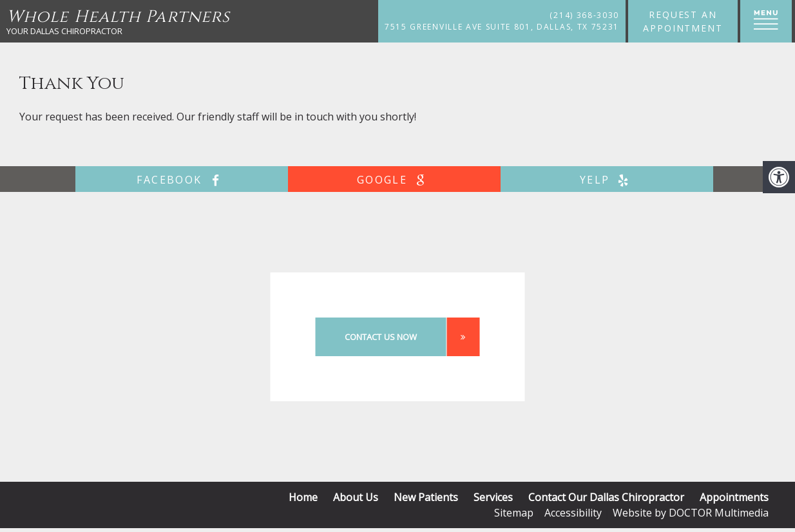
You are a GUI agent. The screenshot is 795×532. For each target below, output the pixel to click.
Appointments (734, 497)
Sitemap (514, 513)
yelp (607, 180)
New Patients (426, 497)
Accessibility (573, 513)
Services (493, 497)
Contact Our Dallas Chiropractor (606, 497)
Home (303, 497)
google (394, 180)
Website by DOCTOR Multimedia (691, 513)
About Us (356, 497)
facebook (181, 180)
